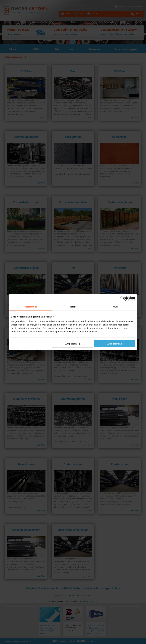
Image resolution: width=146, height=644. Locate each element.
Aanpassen (73, 344)
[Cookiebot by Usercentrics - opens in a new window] (123, 298)
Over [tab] (116, 307)
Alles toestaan (115, 344)
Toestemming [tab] (30, 307)
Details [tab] (73, 307)
